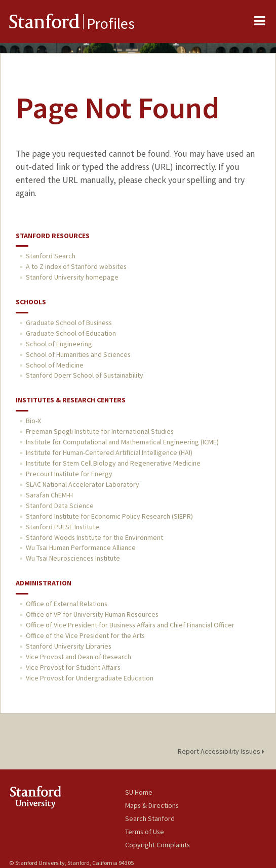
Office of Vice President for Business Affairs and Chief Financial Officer (130, 625)
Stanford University (67, 797)
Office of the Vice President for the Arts (85, 635)
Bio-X (33, 421)
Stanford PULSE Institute (63, 527)
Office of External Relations (67, 604)
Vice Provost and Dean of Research (78, 657)
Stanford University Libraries (69, 646)
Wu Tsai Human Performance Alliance (81, 547)
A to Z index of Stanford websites (76, 266)
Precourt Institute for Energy (69, 474)
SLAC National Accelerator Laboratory (83, 484)
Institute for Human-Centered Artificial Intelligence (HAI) (109, 452)
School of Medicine (55, 365)
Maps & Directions (152, 805)
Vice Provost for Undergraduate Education (90, 678)
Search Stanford (150, 818)
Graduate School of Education (71, 333)
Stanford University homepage (72, 277)
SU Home (139, 792)
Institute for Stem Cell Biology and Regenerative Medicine (113, 463)
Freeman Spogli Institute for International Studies (100, 431)
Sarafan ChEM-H (49, 495)
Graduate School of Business (69, 323)
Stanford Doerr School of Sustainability (85, 375)
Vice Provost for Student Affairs (73, 667)
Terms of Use (145, 832)
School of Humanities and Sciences (78, 354)
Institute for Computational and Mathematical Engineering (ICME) (122, 442)
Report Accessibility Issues (223, 751)
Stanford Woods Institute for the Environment (94, 537)
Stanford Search (51, 256)
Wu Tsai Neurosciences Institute (73, 558)
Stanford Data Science (60, 506)
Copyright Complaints (157, 845)
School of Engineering (59, 344)
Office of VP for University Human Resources (92, 614)
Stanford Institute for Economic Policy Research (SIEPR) (109, 516)
